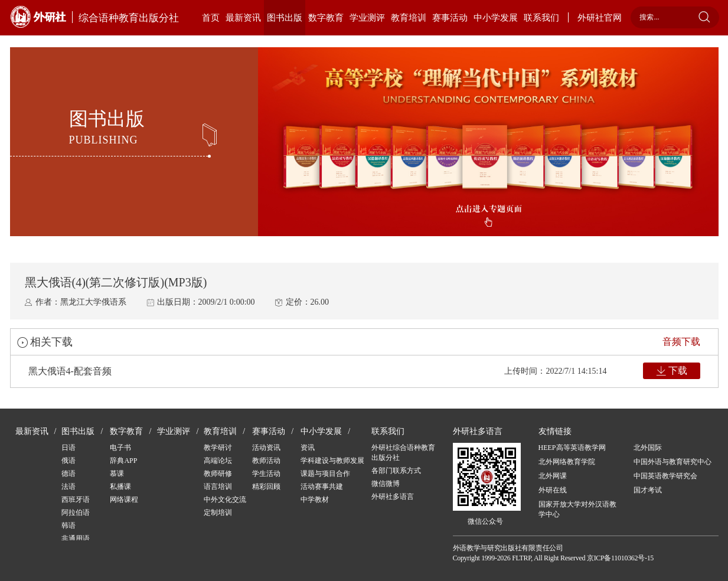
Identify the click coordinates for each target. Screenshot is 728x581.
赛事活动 (450, 18)
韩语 (68, 525)
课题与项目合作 (325, 474)
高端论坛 (218, 461)
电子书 (120, 448)
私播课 (120, 487)
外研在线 (553, 490)
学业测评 (367, 18)
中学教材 (315, 500)
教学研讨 (218, 448)
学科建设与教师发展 (332, 461)
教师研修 (218, 474)
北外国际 (648, 448)
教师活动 (266, 461)
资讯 (308, 448)
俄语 (68, 461)
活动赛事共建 (322, 487)
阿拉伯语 (76, 513)
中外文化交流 (225, 500)
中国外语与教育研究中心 (672, 462)
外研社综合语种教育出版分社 (403, 453)
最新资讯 (243, 18)
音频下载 (681, 342)
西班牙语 (76, 500)
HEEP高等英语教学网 (572, 448)
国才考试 (648, 490)
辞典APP (123, 461)
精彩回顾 (266, 487)
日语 (68, 448)
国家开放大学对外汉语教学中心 (577, 509)
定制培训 (218, 513)
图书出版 (285, 18)
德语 (68, 474)
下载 (678, 371)
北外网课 (553, 476)
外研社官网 (600, 18)
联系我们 (541, 18)
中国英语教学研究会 (665, 476)
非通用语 (76, 538)
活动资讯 (266, 448)
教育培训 (409, 18)
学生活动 (266, 474)
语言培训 (218, 487)
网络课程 (124, 500)
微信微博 (386, 484)
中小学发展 (496, 18)
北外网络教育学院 (567, 462)
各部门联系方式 (396, 471)
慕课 (117, 474)
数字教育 (326, 18)
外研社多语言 (393, 497)
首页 (211, 18)
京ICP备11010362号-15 (620, 558)
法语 (68, 487)
